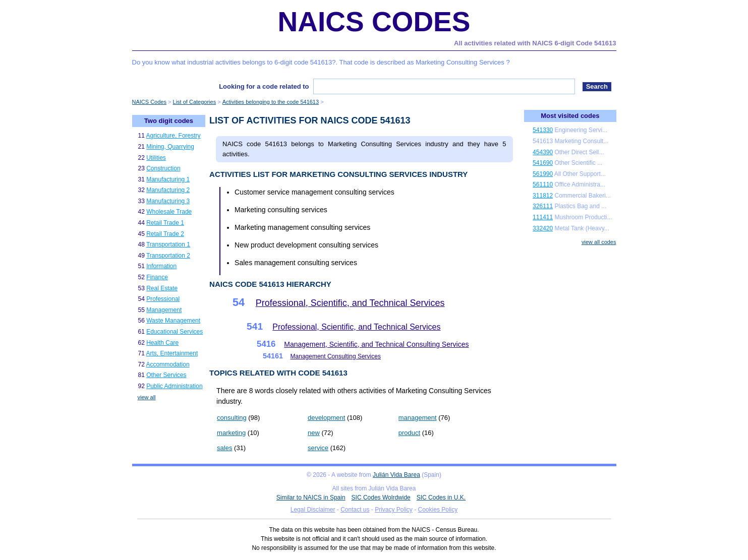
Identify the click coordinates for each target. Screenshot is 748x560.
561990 (543, 174)
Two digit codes (169, 121)
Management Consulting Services (336, 356)
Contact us (355, 510)
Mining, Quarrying (170, 147)
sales (224, 448)
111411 (543, 217)
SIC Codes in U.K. (441, 497)
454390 (543, 152)
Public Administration (174, 386)
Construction (163, 168)
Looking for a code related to (264, 86)
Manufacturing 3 (168, 201)
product (409, 433)
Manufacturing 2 (168, 190)
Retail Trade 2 (165, 234)
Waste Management (173, 321)
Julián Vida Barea (396, 475)
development (326, 418)
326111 (543, 206)
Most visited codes (570, 116)
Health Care (162, 343)
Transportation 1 (168, 244)
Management (164, 310)
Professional (163, 299)
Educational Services (175, 332)
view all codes (599, 242)
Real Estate (162, 288)
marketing (231, 433)
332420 (543, 228)
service (318, 448)
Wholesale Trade (169, 212)
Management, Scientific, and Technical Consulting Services (376, 344)
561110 (543, 184)
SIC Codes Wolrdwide (381, 497)
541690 (543, 163)
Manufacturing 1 (168, 179)
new (314, 433)
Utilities (156, 158)
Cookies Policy (438, 510)
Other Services (166, 375)
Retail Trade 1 (165, 223)
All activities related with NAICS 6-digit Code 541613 (535, 43)
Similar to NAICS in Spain (311, 497)
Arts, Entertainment (172, 353)
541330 (543, 130)
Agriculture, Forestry (174, 136)
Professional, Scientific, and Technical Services (350, 303)
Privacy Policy (394, 510)
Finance (157, 277)
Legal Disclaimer (313, 510)
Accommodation (168, 364)
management (418, 418)
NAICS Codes (374, 22)
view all (147, 397)
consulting (232, 418)
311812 (543, 196)
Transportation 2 (168, 256)
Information (161, 266)
